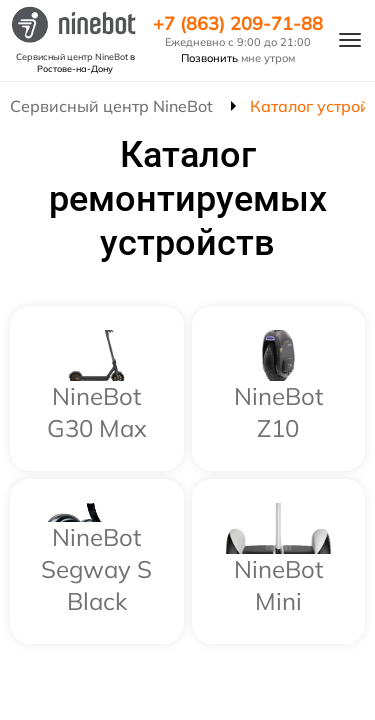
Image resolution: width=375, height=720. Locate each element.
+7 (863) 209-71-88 (238, 24)
